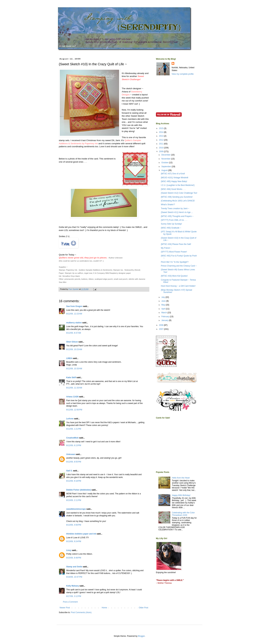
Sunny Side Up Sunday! (171, 224)
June (164, 301)
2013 (162, 136)
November (166, 159)
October (165, 163)
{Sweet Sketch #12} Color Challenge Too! (179, 193)
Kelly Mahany (73, 586)
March (164, 313)
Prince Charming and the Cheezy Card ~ (179, 266)
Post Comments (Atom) (81, 612)
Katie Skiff (71, 378)
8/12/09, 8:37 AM (74, 333)
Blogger (141, 636)
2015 (162, 128)
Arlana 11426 (72, 397)
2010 (162, 148)
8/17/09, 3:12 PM (74, 596)
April (164, 309)
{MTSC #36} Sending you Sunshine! (177, 197)
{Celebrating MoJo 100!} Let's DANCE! (178, 201)
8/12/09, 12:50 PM (74, 410)
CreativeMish (72, 438)
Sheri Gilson (72, 342)
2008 (162, 325)
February (166, 317)
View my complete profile (183, 74)
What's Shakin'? (168, 205)
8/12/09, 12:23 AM (74, 314)
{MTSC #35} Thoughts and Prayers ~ (177, 216)
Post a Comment (70, 602)
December (166, 155)
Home (104, 608)
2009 (162, 152)
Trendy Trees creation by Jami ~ (175, 208)
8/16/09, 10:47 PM (74, 577)
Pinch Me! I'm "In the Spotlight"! (175, 262)
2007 (162, 329)
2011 (162, 144)
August (165, 170)
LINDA (69, 358)
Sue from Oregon (74, 306)
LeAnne (70, 419)
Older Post (143, 608)
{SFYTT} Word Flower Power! (174, 252)
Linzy (69, 550)
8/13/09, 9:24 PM (74, 541)
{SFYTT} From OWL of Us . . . (174, 220)
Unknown (71, 454)
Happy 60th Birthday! (181, 495)
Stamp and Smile (74, 567)
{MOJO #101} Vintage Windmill (175, 178)
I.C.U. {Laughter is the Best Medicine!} (178, 185)
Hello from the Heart (181, 478)
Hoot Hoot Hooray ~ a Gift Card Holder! (178, 286)
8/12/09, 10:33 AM (74, 369)
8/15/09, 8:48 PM (74, 558)
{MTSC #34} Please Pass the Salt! (176, 244)
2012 (162, 140)
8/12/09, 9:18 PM (74, 481)
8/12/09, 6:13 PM (74, 445)
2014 (162, 132)
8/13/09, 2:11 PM (74, 500)
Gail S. (69, 471)
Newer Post (65, 608)
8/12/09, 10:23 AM (74, 349)
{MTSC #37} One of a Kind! (173, 174)
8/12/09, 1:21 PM (74, 429)
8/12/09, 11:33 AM (74, 388)
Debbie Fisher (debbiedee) (79, 490)
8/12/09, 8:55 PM (74, 462)
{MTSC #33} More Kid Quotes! (174, 276)
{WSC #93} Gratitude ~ (171, 228)
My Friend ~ (166, 248)
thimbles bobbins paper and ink (81, 534)
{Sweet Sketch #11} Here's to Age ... (177, 212)
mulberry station (74, 323)
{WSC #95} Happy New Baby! (174, 181)
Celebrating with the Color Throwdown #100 (183, 514)
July (163, 297)
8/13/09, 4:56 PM (74, 525)
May (164, 305)
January (165, 320)
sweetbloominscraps (76, 509)
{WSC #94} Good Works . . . (173, 189)
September (166, 167)
